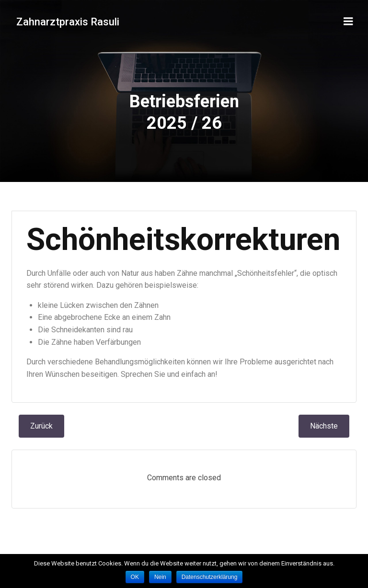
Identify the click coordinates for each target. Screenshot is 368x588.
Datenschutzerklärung (210, 577)
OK (135, 577)
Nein (160, 577)
